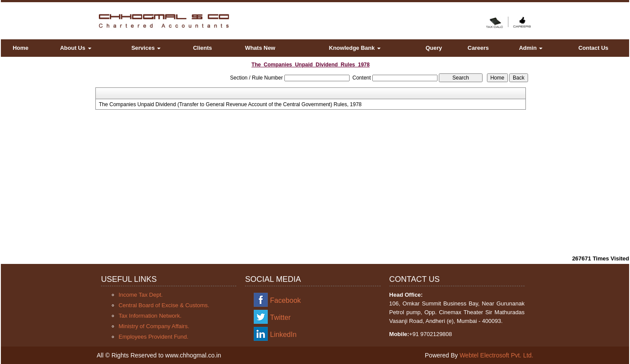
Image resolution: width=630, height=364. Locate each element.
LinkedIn (283, 335)
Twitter (280, 317)
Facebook (285, 300)
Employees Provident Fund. (154, 337)
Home (21, 48)
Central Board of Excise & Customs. (164, 305)
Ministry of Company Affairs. (154, 326)
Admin (531, 48)
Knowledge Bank (355, 48)
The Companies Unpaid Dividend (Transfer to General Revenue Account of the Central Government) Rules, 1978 (230, 104)
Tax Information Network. (150, 316)
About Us (75, 48)
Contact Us (593, 48)
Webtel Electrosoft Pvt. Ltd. (496, 355)
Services (146, 48)
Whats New (260, 48)
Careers (478, 48)
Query (434, 48)
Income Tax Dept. (141, 295)
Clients (202, 48)
